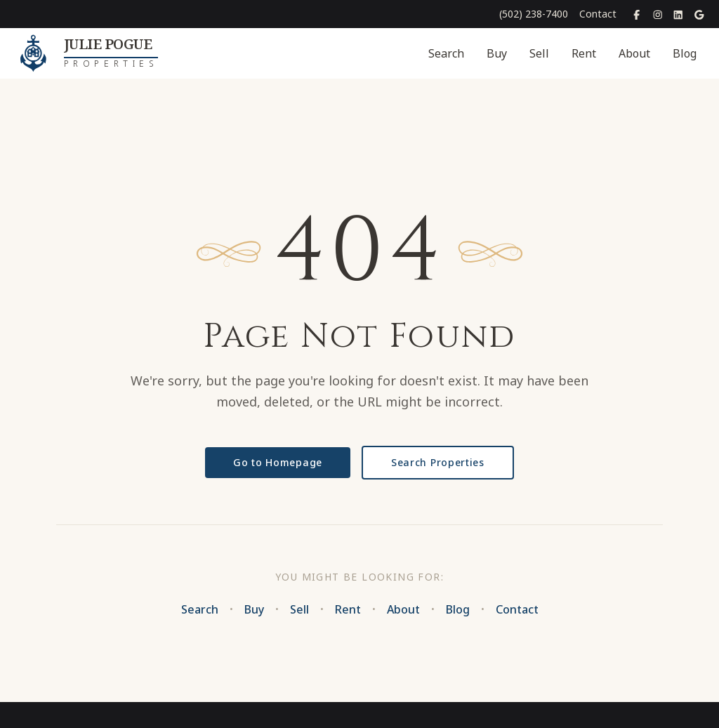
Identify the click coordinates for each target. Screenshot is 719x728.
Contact (598, 14)
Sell (539, 53)
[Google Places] (699, 14)
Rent (584, 53)
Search (446, 53)
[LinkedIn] (678, 14)
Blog (685, 53)
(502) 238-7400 (534, 14)
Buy (497, 53)
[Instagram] (658, 14)
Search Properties (438, 462)
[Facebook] (637, 14)
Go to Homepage (278, 462)
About (634, 53)
